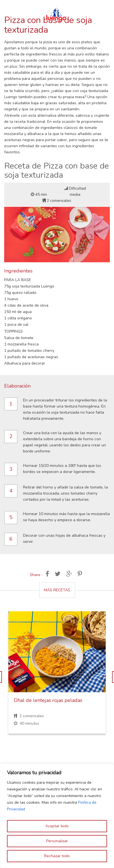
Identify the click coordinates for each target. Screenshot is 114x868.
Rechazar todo (57, 856)
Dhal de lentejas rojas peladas (48, 700)
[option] (57, 677)
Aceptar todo (57, 826)
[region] (57, 816)
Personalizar (57, 841)
